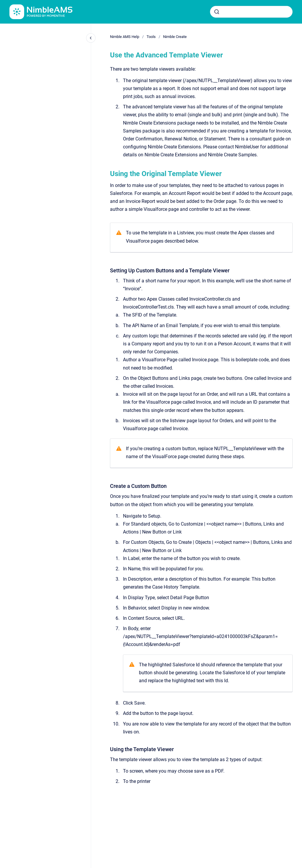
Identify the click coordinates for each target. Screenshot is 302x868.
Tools (151, 37)
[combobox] (251, 12)
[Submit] (217, 12)
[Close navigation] (91, 38)
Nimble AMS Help (125, 37)
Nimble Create (175, 37)
